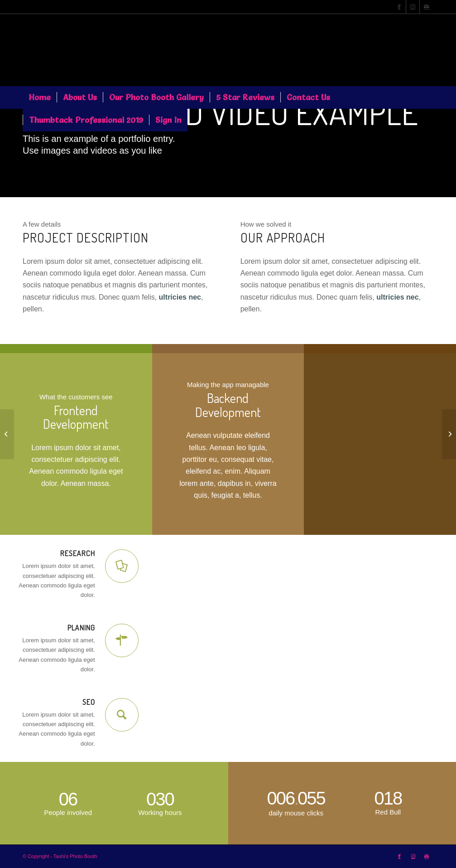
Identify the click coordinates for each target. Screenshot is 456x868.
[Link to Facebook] (399, 7)
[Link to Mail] (427, 7)
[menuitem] (40, 97)
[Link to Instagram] (413, 7)
